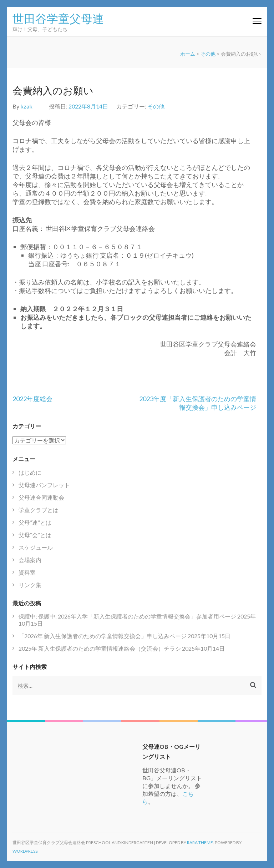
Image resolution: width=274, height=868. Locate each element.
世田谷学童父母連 (58, 18)
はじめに (30, 472)
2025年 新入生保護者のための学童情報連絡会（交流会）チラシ (100, 648)
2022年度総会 (32, 399)
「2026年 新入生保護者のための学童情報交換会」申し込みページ (103, 636)
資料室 (27, 572)
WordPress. (26, 851)
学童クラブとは (39, 510)
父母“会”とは (35, 535)
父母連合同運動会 (41, 497)
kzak (26, 106)
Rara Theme (200, 842)
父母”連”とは (35, 522)
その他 (208, 54)
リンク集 (30, 585)
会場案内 (30, 560)
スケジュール (36, 547)
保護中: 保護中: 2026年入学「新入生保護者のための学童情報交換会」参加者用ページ (127, 616)
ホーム (188, 54)
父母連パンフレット (44, 485)
